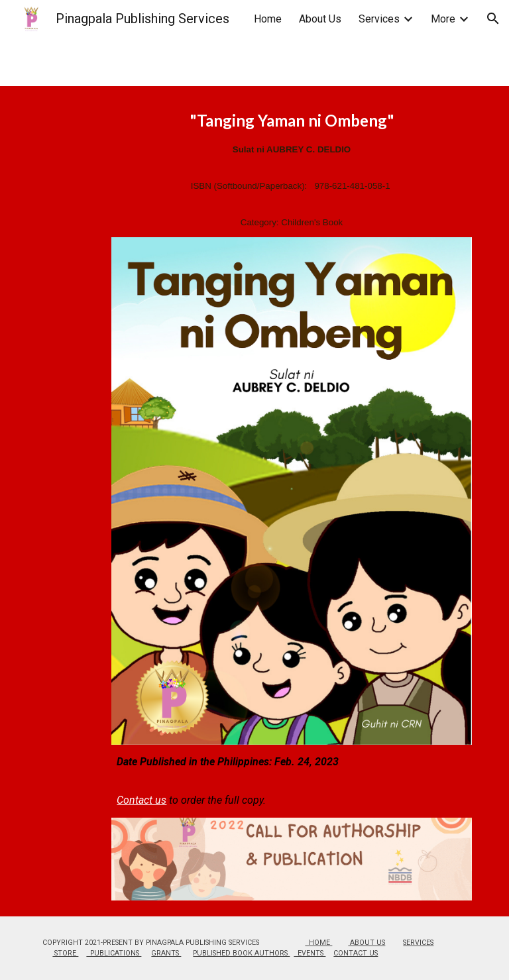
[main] (291, 170)
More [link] (443, 19)
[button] (493, 19)
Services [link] (379, 19)
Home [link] (268, 19)
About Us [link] (320, 19)
